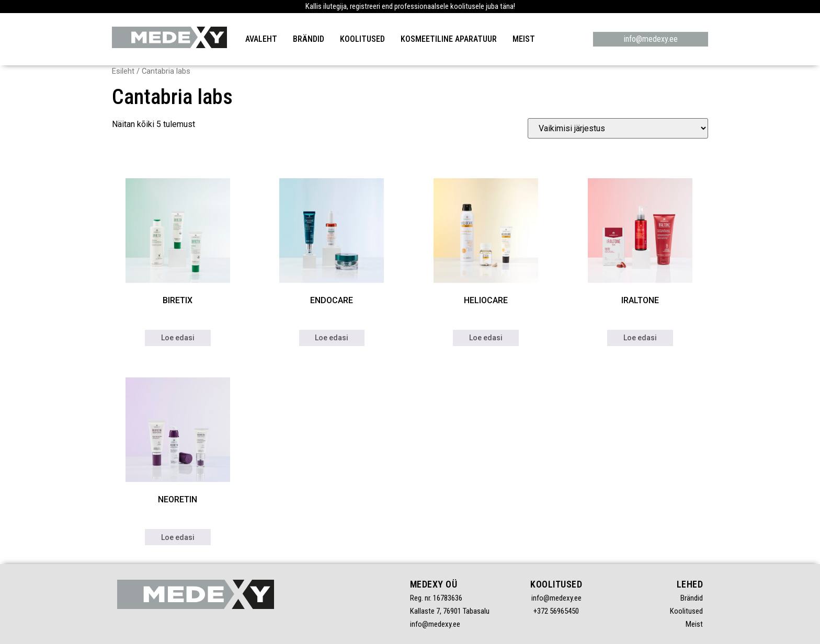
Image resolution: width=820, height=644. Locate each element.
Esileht (123, 71)
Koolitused (362, 39)
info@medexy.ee (651, 39)
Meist (524, 39)
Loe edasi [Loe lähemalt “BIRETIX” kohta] (178, 338)
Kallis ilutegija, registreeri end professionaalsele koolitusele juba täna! (410, 6)
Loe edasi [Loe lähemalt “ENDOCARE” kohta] (332, 338)
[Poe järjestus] (618, 128)
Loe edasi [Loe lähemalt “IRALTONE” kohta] (640, 338)
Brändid (309, 39)
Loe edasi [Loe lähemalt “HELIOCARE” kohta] (486, 338)
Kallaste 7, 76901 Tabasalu (450, 611)
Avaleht (261, 39)
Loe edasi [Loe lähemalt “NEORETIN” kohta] (178, 537)
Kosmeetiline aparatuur (449, 39)
